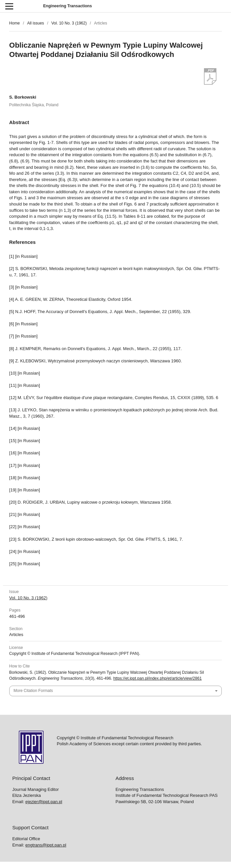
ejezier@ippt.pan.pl (44, 802)
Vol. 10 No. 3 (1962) (69, 23)
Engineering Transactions (68, 6)
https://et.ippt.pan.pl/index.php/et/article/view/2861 (157, 678)
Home (15, 23)
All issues (35, 23)
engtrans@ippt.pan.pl (46, 845)
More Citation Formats (33, 691)
